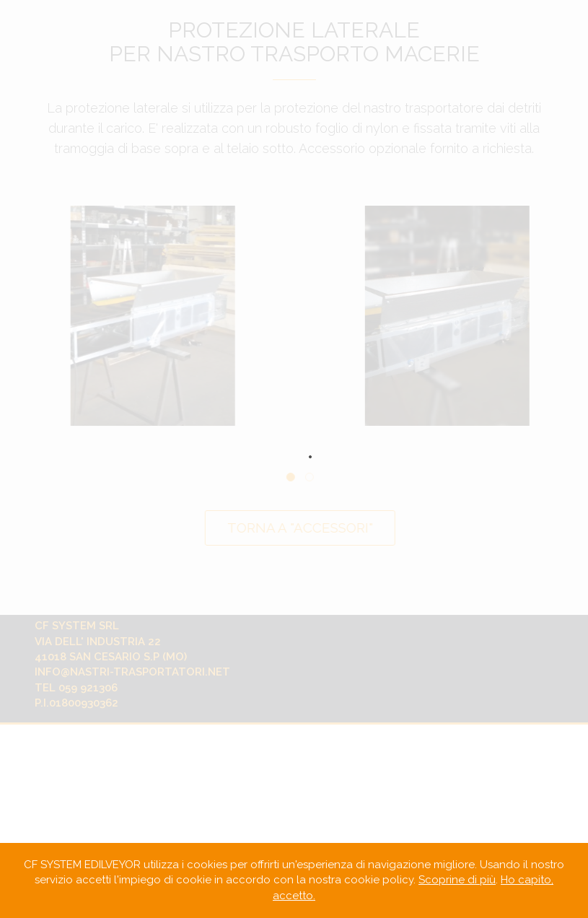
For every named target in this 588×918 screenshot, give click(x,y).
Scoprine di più (457, 880)
